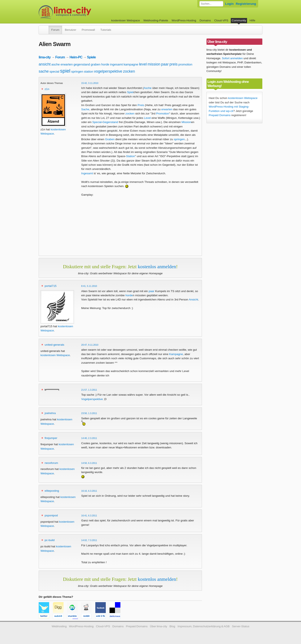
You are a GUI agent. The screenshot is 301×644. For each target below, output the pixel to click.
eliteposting (52, 491)
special (54, 71)
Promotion (163, 114)
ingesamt (117, 64)
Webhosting (59, 626)
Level (147, 118)
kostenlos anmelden (157, 267)
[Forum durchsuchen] (211, 4)
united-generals (55, 345)
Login (229, 4)
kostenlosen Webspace (55, 355)
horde (105, 64)
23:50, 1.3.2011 (89, 413)
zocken (129, 71)
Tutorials (106, 30)
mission (154, 64)
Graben (110, 139)
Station (130, 156)
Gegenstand (110, 122)
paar (165, 64)
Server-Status (241, 626)
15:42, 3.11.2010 (90, 83)
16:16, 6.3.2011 (89, 491)
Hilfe (252, 20)
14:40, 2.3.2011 (89, 438)
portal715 (51, 286)
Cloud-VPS (221, 20)
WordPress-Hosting (184, 20)
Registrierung (246, 4)
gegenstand (82, 64)
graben (96, 64)
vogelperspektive (108, 71)
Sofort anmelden (232, 58)
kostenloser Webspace (126, 20)
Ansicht (193, 300)
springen (77, 71)
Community (239, 20)
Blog (172, 626)
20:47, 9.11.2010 (90, 345)
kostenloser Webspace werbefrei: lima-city (80, 12)
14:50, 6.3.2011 (89, 463)
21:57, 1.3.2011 (89, 390)
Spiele (91, 57)
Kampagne (176, 354)
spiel (65, 71)
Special (97, 122)
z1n (47, 89)
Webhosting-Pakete (156, 20)
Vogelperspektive (92, 399)
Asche (148, 88)
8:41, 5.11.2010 (89, 286)
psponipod (51, 515)
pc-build (50, 540)
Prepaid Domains (220, 115)
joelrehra (50, 413)
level (143, 64)
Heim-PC (76, 57)
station (89, 71)
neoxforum (51, 463)
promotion (185, 64)
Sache (85, 109)
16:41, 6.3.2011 (89, 516)
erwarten (67, 64)
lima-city (45, 57)
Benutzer (70, 30)
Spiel (130, 92)
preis (174, 64)
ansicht (45, 64)
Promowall (88, 30)
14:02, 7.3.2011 (89, 540)
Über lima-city (158, 626)
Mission (186, 122)
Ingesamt (87, 173)
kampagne (131, 64)
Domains (205, 20)
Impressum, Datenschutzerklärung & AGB (203, 626)
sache (44, 71)
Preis (141, 105)
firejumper (51, 438)
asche (56, 64)
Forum (55, 30)
